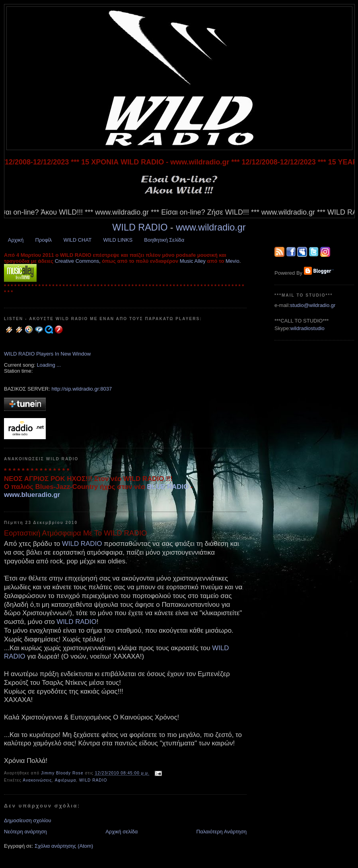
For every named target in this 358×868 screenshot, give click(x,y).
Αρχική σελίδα (122, 832)
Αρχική (16, 240)
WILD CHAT (78, 240)
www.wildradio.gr (211, 227)
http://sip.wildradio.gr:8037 (82, 389)
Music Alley (193, 261)
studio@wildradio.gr (313, 305)
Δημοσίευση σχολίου (28, 820)
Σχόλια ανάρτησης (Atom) (64, 846)
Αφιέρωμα (66, 780)
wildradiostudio (307, 328)
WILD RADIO (140, 227)
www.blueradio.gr (32, 495)
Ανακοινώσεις (37, 780)
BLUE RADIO (168, 487)
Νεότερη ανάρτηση (25, 832)
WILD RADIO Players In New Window (47, 354)
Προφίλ (44, 240)
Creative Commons (77, 261)
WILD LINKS (118, 240)
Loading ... (49, 365)
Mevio (233, 261)
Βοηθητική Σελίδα (164, 240)
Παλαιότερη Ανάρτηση (222, 832)
